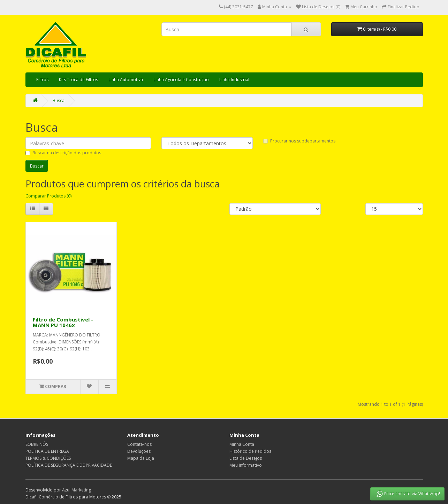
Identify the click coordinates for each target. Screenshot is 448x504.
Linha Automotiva (126, 80)
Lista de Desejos (246, 458)
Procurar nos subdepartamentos (299, 141)
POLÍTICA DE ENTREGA (47, 451)
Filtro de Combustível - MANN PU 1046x (63, 322)
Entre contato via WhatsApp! (408, 494)
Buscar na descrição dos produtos (63, 153)
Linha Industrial (234, 80)
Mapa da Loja (141, 458)
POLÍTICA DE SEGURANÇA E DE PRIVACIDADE (69, 465)
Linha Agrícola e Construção (181, 80)
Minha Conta (242, 444)
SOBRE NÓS (37, 444)
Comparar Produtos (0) (48, 196)
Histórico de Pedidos (250, 451)
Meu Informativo (246, 465)
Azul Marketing (77, 490)
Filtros (42, 80)
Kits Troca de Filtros (78, 80)
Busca (59, 100)
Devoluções (139, 451)
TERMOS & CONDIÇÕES (48, 458)
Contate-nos (139, 444)
